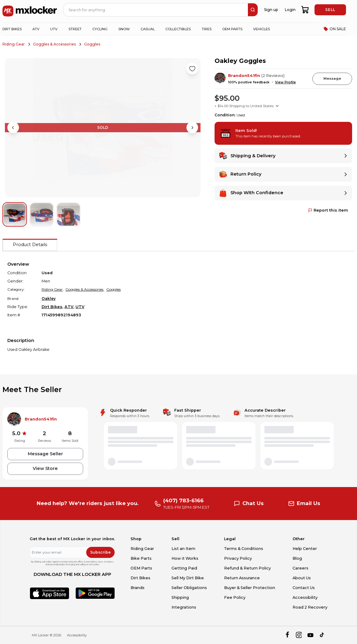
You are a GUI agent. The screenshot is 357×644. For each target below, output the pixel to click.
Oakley (49, 298)
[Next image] (192, 128)
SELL (330, 10)
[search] (253, 10)
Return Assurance (242, 578)
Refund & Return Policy (247, 568)
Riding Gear (14, 44)
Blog (297, 558)
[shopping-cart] (305, 10)
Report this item (328, 210)
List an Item (183, 549)
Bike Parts (141, 558)
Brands (138, 588)
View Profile (285, 82)
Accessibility (305, 597)
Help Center (305, 549)
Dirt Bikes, (52, 307)
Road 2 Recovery (310, 607)
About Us (302, 578)
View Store (45, 468)
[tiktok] (322, 635)
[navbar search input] (156, 10)
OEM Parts (141, 568)
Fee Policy (235, 597)
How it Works (185, 558)
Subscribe (100, 552)
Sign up (271, 10)
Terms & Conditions (244, 549)
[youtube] (310, 635)
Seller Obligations (189, 588)
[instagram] (299, 635)
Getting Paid (184, 568)
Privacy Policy (238, 558)
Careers (300, 568)
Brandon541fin (244, 76)
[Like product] (192, 69)
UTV (80, 307)
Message (332, 78)
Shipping (180, 597)
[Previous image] (13, 128)
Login (290, 10)
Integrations (184, 607)
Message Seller (45, 454)
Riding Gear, (53, 289)
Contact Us (304, 588)
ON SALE (335, 29)
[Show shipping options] (277, 106)
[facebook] (287, 635)
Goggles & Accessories (54, 44)
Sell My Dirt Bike (188, 578)
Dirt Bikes (140, 578)
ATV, (69, 307)
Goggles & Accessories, (85, 289)
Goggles (92, 44)
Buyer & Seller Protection (250, 588)
